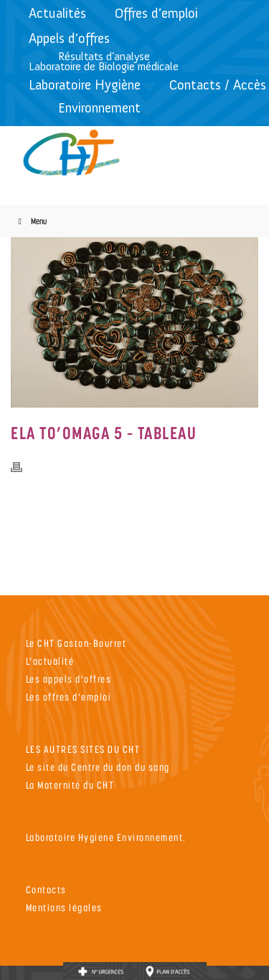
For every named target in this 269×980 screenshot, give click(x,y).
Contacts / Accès (218, 85)
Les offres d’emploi (69, 697)
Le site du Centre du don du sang (98, 767)
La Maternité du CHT (70, 785)
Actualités (57, 13)
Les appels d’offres (69, 679)
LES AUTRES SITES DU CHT (83, 749)
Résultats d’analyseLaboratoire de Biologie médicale (104, 61)
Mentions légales (64, 907)
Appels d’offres (69, 38)
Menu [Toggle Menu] (30, 221)
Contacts (46, 889)
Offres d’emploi (156, 13)
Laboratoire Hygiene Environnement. (106, 837)
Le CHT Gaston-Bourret (76, 643)
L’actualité (50, 661)
